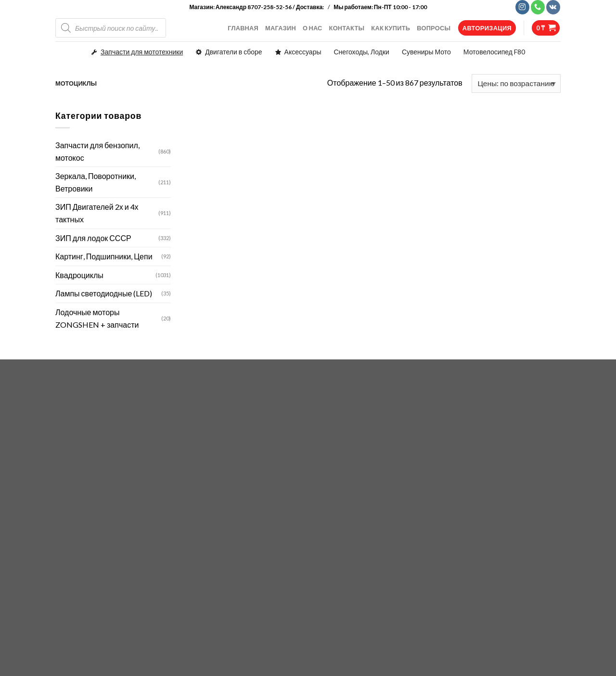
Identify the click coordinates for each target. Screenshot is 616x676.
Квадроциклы (79, 275)
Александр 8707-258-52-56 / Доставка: (270, 7)
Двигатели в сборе (233, 52)
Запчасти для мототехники (142, 52)
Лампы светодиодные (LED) (104, 293)
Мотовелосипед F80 (494, 52)
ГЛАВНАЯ (243, 28)
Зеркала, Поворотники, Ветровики (96, 182)
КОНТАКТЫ (347, 28)
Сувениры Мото (426, 52)
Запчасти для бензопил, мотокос (97, 151)
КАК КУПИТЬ (391, 28)
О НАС (313, 28)
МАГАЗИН (281, 28)
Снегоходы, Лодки (362, 52)
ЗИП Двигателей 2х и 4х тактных (97, 213)
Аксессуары (303, 52)
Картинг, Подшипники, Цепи (104, 256)
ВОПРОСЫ (434, 28)
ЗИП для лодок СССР (93, 238)
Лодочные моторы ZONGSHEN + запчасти (97, 318)
